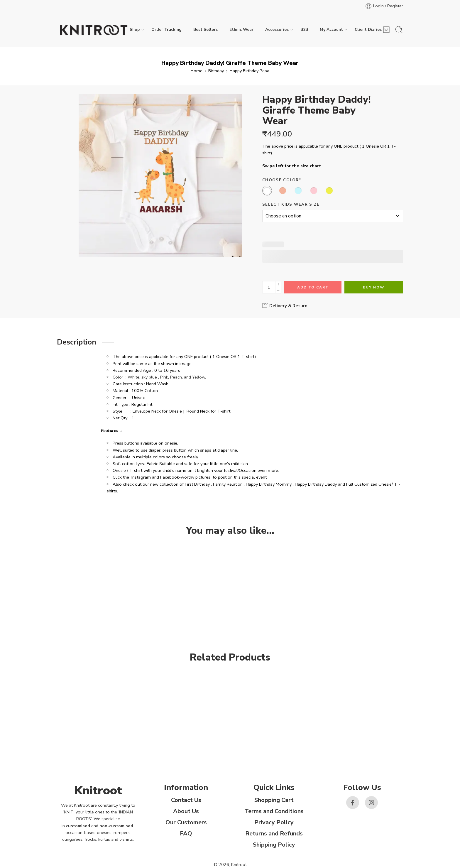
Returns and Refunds (274, 834)
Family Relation (228, 484)
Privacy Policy (274, 822)
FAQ (186, 834)
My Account (331, 30)
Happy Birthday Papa (250, 71)
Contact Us (186, 800)
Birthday (216, 71)
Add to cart (313, 287)
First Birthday (197, 484)
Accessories (277, 30)
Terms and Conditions (274, 811)
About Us (186, 811)
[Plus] (278, 284)
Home (197, 71)
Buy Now (374, 287)
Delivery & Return (285, 305)
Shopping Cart (274, 800)
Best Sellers (206, 29)
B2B (304, 29)
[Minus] (278, 290)
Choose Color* (282, 180)
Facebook (170, 477)
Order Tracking (166, 29)
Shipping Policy (274, 845)
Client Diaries (368, 30)
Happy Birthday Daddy (316, 484)
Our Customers (186, 822)
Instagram (141, 477)
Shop (135, 30)
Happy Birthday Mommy (269, 484)
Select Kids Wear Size (291, 205)
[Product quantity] (269, 287)
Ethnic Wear (241, 29)
